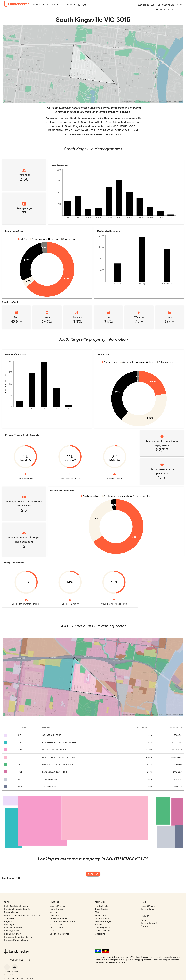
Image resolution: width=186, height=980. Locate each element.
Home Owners (56, 909)
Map (179, 10)
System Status (102, 918)
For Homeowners (165, 5)
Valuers (53, 912)
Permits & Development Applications (22, 915)
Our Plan (82, 5)
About (144, 920)
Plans (179, 5)
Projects (8, 921)
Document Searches (165, 10)
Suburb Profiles (146, 5)
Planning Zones (11, 931)
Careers (144, 926)
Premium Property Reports (17, 909)
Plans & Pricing (148, 906)
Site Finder (9, 918)
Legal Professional (59, 918)
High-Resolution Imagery (16, 906)
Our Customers (57, 927)
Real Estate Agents (104, 921)
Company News (103, 927)
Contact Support (149, 923)
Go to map (93, 874)
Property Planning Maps (16, 940)
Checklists (100, 934)
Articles (99, 924)
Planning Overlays (13, 934)
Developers (55, 915)
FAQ (97, 912)
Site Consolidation (13, 927)
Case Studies (102, 909)
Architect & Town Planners (62, 921)
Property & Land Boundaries (18, 937)
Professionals (56, 924)
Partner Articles (103, 931)
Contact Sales (147, 909)
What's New (101, 915)
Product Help (102, 906)
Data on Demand (12, 912)
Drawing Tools (11, 924)
